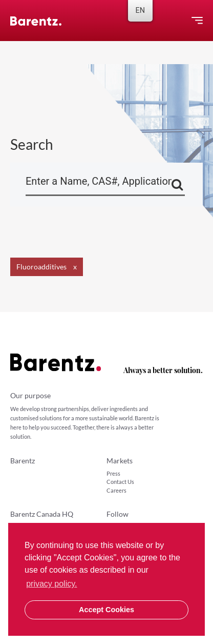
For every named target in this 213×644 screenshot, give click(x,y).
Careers (116, 490)
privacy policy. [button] (51, 584)
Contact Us (120, 482)
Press (113, 473)
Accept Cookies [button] (106, 610)
